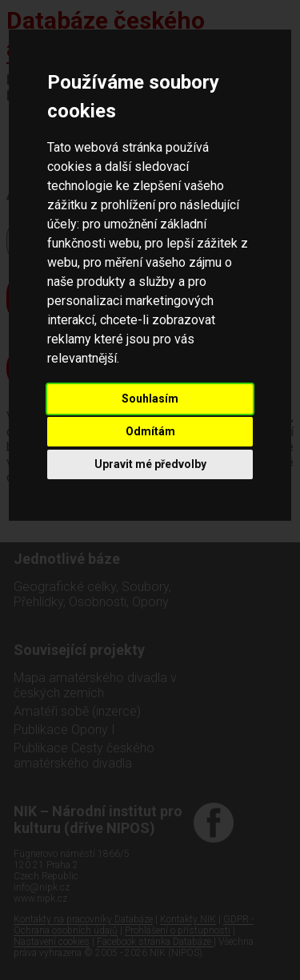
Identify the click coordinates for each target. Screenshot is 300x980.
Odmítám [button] (150, 431)
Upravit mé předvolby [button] (150, 464)
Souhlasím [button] (150, 399)
